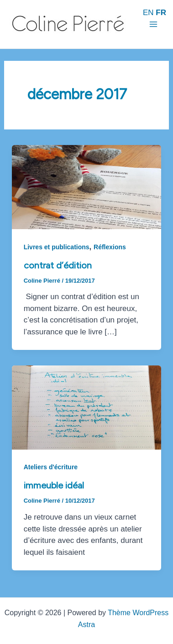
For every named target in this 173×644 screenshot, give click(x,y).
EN (148, 13)
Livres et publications (57, 247)
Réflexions (110, 247)
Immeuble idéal (54, 485)
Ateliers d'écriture (51, 467)
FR (161, 13)
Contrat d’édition (58, 265)
